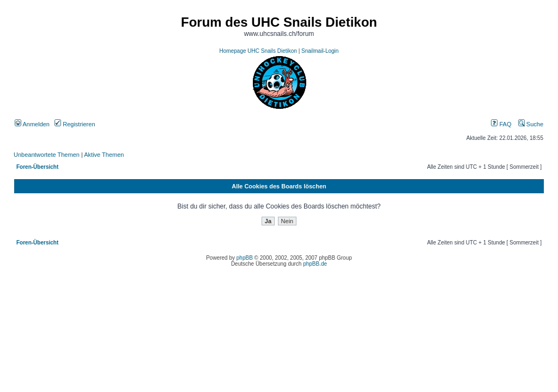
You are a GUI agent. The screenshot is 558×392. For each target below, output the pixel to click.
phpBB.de (315, 264)
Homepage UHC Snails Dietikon (258, 51)
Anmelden (32, 124)
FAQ (501, 124)
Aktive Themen (104, 155)
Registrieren (75, 124)
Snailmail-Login (320, 51)
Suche (531, 124)
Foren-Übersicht (37, 167)
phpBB (245, 258)
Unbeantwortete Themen (47, 155)
